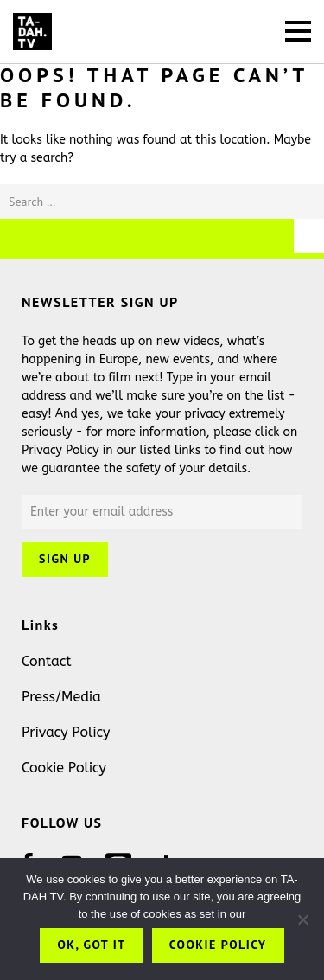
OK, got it (91, 945)
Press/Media (61, 697)
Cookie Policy (64, 768)
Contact (47, 661)
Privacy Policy (66, 732)
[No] (302, 919)
